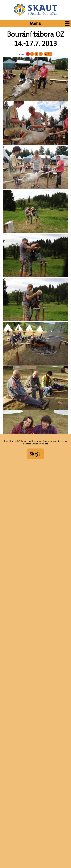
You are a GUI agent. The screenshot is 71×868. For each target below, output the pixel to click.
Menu (50, 24)
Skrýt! (36, 454)
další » (48, 54)
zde (46, 444)
